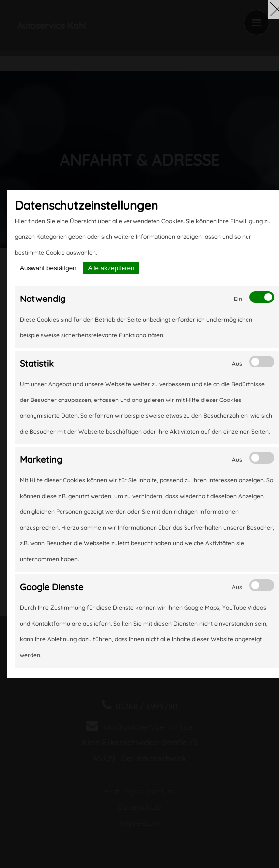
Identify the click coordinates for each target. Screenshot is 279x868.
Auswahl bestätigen (48, 268)
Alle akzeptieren (111, 268)
